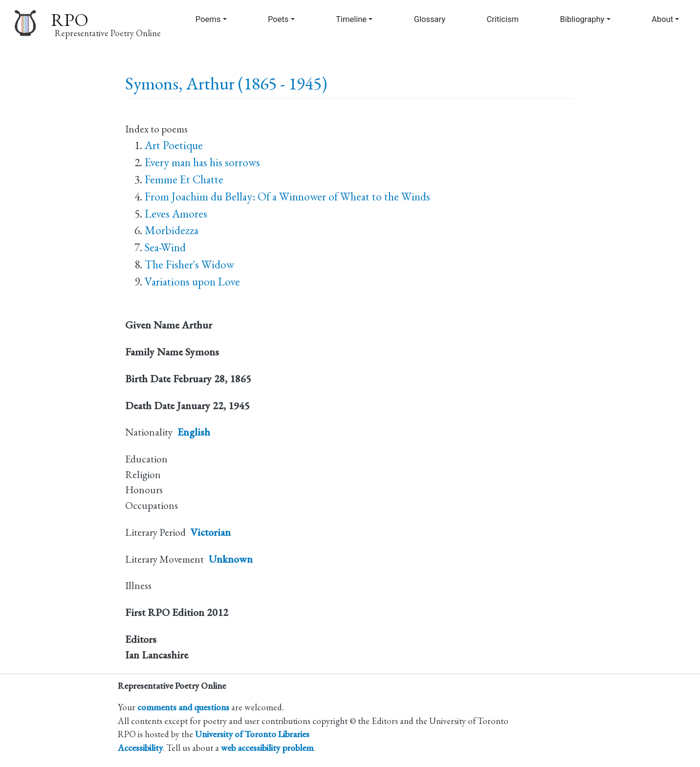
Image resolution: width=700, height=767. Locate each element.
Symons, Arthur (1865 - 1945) (226, 83)
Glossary (430, 19)
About (662, 19)
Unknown (231, 559)
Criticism (503, 19)
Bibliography (582, 19)
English (194, 432)
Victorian (211, 532)
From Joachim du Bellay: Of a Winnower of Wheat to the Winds (287, 197)
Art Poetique (174, 145)
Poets (278, 19)
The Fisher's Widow (189, 264)
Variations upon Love (192, 282)
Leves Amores (176, 214)
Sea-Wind (165, 247)
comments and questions (183, 707)
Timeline (351, 19)
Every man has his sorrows (202, 162)
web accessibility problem (267, 747)
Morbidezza (172, 230)
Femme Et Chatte (184, 179)
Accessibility (140, 747)
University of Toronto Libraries (252, 734)
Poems (208, 19)
